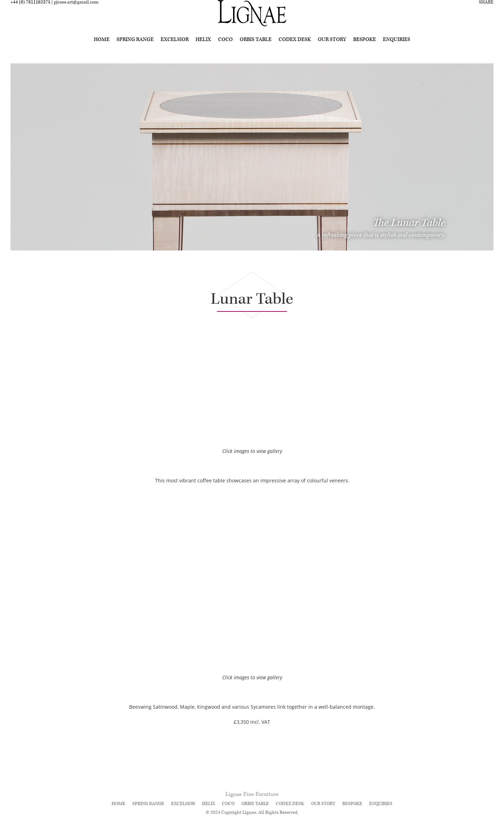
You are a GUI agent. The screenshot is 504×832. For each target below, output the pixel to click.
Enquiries (397, 50)
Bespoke (365, 50)
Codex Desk (295, 50)
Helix (203, 50)
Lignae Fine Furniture (252, 794)
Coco (225, 50)
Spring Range (135, 50)
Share (486, 13)
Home (102, 50)
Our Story (332, 50)
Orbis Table (256, 50)
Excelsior (175, 50)
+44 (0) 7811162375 (30, 13)
